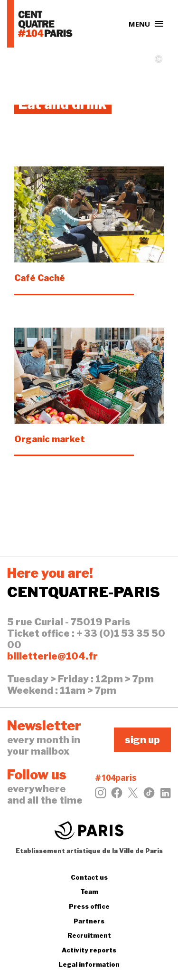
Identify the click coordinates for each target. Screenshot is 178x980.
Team (89, 892)
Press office (89, 906)
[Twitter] (133, 796)
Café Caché (40, 278)
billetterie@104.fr (52, 656)
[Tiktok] (149, 796)
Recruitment (89, 935)
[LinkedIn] (165, 796)
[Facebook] (117, 796)
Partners (89, 921)
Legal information (89, 964)
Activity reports (89, 950)
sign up (142, 740)
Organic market (50, 439)
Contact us (89, 877)
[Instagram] (101, 796)
